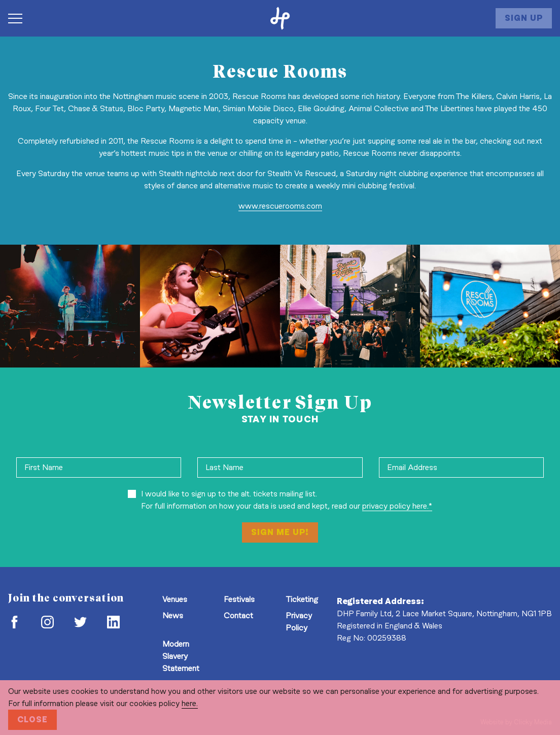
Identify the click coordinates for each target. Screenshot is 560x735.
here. (190, 703)
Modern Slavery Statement (181, 656)
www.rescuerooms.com (280, 206)
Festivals (239, 599)
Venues (175, 599)
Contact (238, 615)
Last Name (224, 467)
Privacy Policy (299, 622)
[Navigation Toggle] (20, 18)
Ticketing (302, 599)
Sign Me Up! (280, 532)
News (173, 615)
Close (32, 720)
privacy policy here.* (397, 506)
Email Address (412, 467)
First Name (44, 467)
